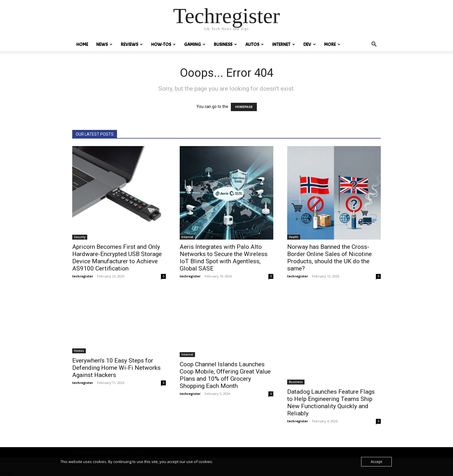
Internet (284, 44)
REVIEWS (132, 44)
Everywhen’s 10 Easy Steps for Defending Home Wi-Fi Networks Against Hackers (116, 368)
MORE (332, 44)
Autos (255, 44)
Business (225, 44)
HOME (82, 44)
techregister (83, 276)
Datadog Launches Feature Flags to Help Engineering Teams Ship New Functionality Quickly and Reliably (331, 403)
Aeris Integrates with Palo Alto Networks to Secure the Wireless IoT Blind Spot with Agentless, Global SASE (224, 258)
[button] (374, 45)
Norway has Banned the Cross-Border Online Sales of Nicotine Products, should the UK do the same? (329, 258)
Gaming (195, 44)
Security (80, 237)
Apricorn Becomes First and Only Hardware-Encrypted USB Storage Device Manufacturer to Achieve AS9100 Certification (117, 258)
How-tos (163, 44)
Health (294, 237)
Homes (79, 351)
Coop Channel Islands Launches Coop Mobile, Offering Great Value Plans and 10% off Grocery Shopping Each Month (225, 375)
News (104, 44)
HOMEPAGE (244, 107)
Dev (310, 44)
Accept (376, 462)
